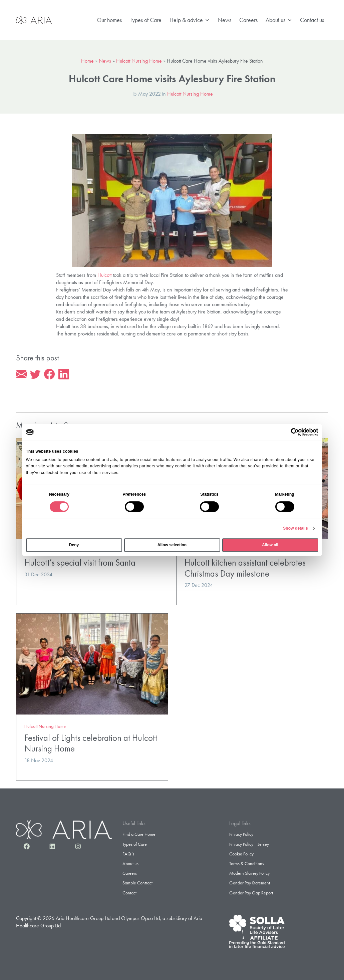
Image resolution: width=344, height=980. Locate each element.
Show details (295, 528)
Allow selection (172, 545)
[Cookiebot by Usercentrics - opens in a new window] (289, 432)
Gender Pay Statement (250, 883)
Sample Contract (137, 883)
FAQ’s (128, 854)
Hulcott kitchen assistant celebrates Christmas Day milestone (245, 568)
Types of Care (146, 20)
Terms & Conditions (247, 863)
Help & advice (190, 20)
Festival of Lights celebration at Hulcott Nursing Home (91, 743)
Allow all (270, 545)
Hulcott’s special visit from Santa (80, 562)
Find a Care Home (139, 834)
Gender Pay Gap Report (251, 893)
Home (87, 61)
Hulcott (104, 275)
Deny (74, 545)
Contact (129, 893)
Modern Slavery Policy (249, 873)
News (224, 20)
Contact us (312, 20)
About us (279, 20)
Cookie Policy (241, 854)
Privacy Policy (241, 834)
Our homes (109, 20)
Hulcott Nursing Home (139, 61)
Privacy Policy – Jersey (249, 844)
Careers (248, 20)
